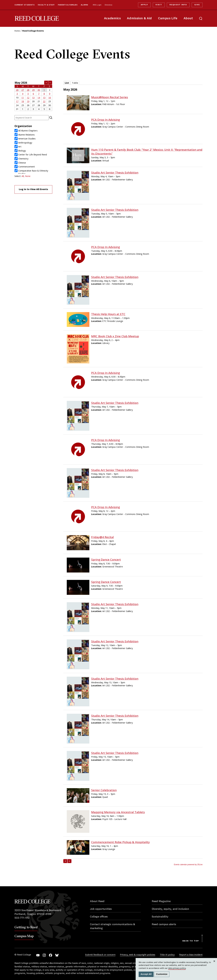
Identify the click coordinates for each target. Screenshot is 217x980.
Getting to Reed (26, 927)
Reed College (37, 18)
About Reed (97, 901)
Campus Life (168, 18)
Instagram (44, 955)
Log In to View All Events (33, 189)
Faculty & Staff (46, 5)
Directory (108, 5)
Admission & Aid (139, 18)
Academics (112, 18)
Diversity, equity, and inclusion (170, 909)
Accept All (146, 974)
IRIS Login (97, 5)
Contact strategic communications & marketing (112, 926)
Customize (162, 974)
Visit (159, 5)
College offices (99, 917)
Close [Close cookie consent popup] (214, 964)
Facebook (51, 955)
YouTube (38, 955)
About (188, 18)
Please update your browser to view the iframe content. (33, 96)
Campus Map (24, 936)
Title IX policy (167, 955)
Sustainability (160, 917)
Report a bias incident (191, 955)
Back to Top (191, 941)
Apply (144, 5)
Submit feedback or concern (100, 955)
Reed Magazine (161, 901)
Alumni (84, 5)
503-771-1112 (22, 918)
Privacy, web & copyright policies (138, 955)
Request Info (178, 5)
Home (17, 31)
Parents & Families (68, 5)
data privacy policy (177, 968)
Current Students (24, 5)
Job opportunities (101, 909)
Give (197, 5)
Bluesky (57, 955)
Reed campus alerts (164, 924)
